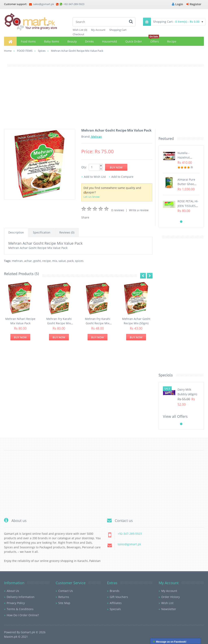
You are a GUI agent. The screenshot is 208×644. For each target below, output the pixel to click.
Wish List (167, 603)
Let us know (92, 197)
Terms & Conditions (20, 609)
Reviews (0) (67, 232)
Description (16, 232)
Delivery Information (21, 597)
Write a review (139, 210)
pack (70, 261)
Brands (115, 591)
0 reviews (118, 210)
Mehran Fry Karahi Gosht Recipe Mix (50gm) (98, 323)
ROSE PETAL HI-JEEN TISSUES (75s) (188, 206)
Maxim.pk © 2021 (16, 637)
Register (194, 4)
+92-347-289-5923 (74, 4)
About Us (13, 591)
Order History (171, 597)
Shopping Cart (118, 30)
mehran (17, 261)
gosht (37, 261)
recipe (47, 261)
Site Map (64, 603)
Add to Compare (122, 177)
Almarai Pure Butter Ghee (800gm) (186, 184)
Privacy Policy (16, 603)
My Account (98, 30)
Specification (42, 232)
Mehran (96, 137)
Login (177, 4)
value (62, 261)
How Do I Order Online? (23, 615)
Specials (115, 609)
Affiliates (116, 603)
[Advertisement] (104, 101)
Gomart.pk (28, 632)
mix (55, 261)
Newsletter (169, 609)
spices (79, 261)
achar (28, 261)
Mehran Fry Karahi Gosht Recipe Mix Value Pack (59, 323)
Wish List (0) (80, 30)
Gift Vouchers (119, 597)
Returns (64, 597)
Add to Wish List (95, 177)
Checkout (79, 34)
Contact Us (66, 591)
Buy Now (20, 337)
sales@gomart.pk (42, 4)
